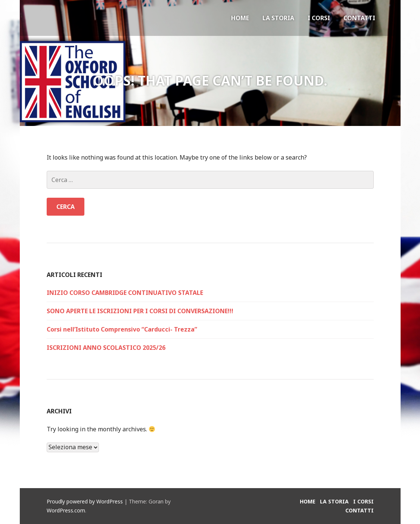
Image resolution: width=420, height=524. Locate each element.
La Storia (278, 18)
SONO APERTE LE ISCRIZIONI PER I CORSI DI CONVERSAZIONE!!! (140, 311)
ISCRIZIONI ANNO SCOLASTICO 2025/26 (106, 348)
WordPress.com (66, 510)
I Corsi (319, 18)
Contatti (359, 18)
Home (240, 18)
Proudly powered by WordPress (85, 501)
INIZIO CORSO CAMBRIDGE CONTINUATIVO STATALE (125, 293)
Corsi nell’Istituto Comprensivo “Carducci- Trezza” (122, 329)
